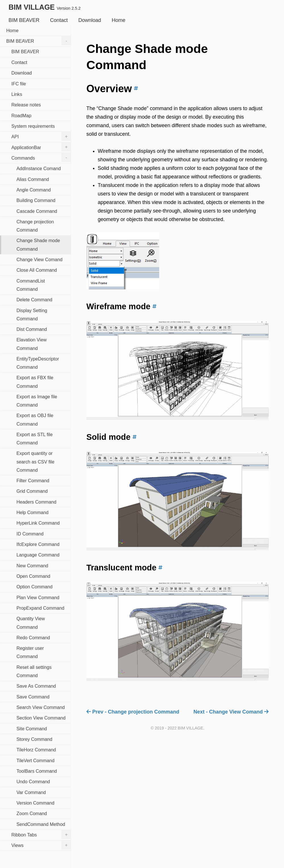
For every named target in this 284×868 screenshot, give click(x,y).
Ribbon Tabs (41, 834)
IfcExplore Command (38, 544)
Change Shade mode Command (38, 245)
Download (90, 20)
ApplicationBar (41, 147)
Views (41, 845)
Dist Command (32, 329)
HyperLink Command (38, 523)
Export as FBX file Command (35, 382)
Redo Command (33, 638)
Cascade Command (37, 211)
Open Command (33, 576)
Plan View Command (38, 597)
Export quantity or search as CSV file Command (35, 461)
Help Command (32, 512)
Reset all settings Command (34, 671)
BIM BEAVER (24, 20)
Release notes (26, 105)
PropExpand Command (40, 608)
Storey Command (34, 739)
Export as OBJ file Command (35, 419)
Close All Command (37, 270)
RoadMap (21, 116)
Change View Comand (40, 259)
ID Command (30, 534)
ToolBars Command (37, 771)
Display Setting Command (32, 315)
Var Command (31, 792)
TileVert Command (35, 760)
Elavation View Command (32, 344)
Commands (41, 157)
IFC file (19, 84)
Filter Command (33, 481)
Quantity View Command (31, 623)
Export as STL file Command (35, 439)
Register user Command (30, 652)
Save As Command (36, 686)
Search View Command (41, 707)
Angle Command (34, 190)
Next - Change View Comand (231, 712)
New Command (32, 566)
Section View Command (41, 718)
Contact (59, 20)
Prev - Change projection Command (133, 712)
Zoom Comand (32, 813)
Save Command (33, 697)
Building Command (36, 200)
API (41, 136)
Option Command (35, 587)
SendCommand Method (41, 824)
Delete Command (34, 300)
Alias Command (33, 179)
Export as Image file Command (37, 401)
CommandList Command (31, 285)
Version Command (35, 803)
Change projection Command (35, 226)
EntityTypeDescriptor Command (38, 363)
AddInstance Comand (39, 168)
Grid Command (32, 491)
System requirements (33, 126)
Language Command (38, 555)
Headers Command (36, 502)
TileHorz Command (36, 750)
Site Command (32, 729)
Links (17, 94)
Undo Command (33, 782)
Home (119, 20)
